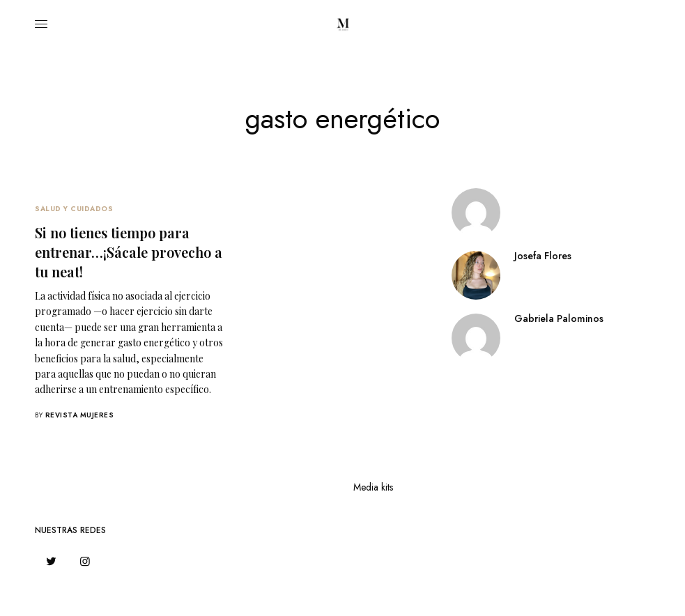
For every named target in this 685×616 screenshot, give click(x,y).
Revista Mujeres (80, 415)
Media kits (373, 487)
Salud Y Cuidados (74, 209)
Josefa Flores (543, 256)
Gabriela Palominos (559, 318)
